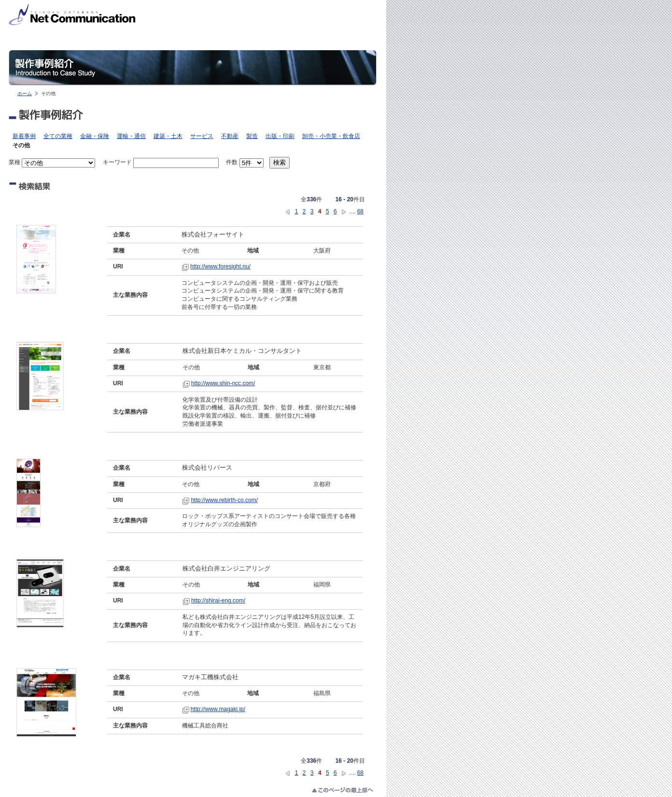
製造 (252, 136)
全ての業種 (58, 136)
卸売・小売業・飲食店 (331, 136)
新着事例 (24, 136)
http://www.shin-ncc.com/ (223, 383)
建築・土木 (168, 136)
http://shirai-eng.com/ (218, 601)
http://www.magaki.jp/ (218, 709)
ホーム (25, 93)
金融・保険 (95, 136)
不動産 (230, 136)
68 (360, 211)
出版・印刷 (280, 136)
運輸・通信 (131, 136)
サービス (202, 136)
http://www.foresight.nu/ (220, 266)
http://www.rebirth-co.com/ (224, 500)
